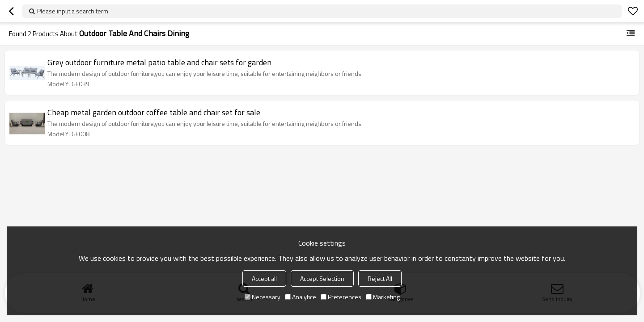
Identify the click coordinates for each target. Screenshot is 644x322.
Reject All (380, 278)
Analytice (301, 297)
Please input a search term (73, 11)
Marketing (383, 297)
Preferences (341, 297)
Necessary (263, 297)
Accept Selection (322, 278)
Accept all (264, 278)
